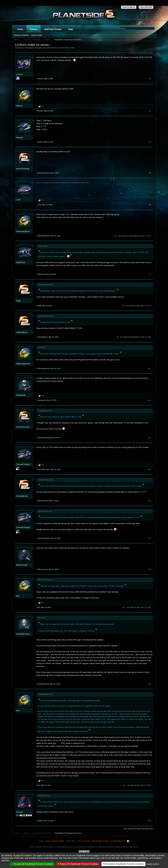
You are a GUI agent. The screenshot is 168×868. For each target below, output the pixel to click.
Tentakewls (21, 395)
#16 (149, 569)
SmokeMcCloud (23, 634)
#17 (124, 607)
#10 (149, 368)
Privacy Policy (71, 841)
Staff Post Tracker (53, 29)
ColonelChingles (23, 464)
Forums (33, 29)
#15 (149, 538)
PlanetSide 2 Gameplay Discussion (38, 48)
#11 (149, 400)
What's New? (37, 35)
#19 (124, 785)
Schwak (19, 812)
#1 (150, 79)
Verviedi (19, 138)
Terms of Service (84, 841)
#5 (150, 205)
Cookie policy (152, 864)
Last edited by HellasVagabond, (134, 236)
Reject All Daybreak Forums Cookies (78, 864)
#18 (149, 684)
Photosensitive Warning (100, 841)
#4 (150, 173)
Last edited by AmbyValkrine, (135, 337)
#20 (149, 821)
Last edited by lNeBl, (138, 306)
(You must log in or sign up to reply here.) (138, 829)
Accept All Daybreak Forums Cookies (32, 864)
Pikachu (19, 106)
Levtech (62, 48)
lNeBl (18, 301)
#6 (115, 236)
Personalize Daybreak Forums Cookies (123, 864)
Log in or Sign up (129, 7)
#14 (149, 501)
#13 (149, 469)
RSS (128, 841)
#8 (123, 306)
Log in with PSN (146, 7)
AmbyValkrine (22, 332)
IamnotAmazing (23, 169)
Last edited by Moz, (139, 607)
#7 (150, 274)
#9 (117, 337)
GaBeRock (21, 262)
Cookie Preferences (118, 841)
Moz (18, 596)
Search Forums (21, 35)
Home (20, 29)
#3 (150, 142)
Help (71, 29)
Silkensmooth (22, 565)
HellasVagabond (23, 231)
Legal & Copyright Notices (55, 841)
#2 (150, 111)
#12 (149, 438)
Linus (18, 200)
